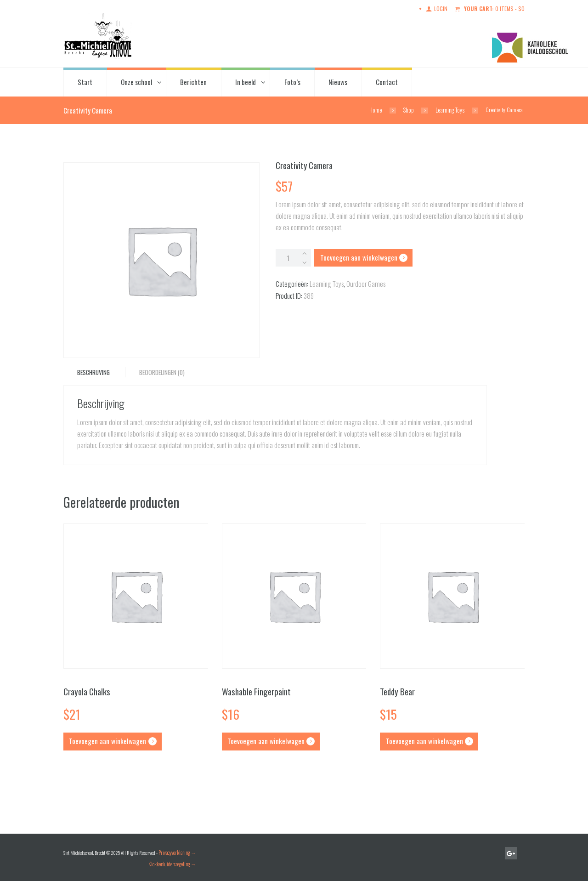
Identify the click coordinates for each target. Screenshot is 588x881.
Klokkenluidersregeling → (172, 863)
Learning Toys (450, 109)
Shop (410, 109)
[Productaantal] (293, 257)
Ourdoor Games (365, 283)
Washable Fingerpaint (255, 691)
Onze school (136, 81)
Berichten (193, 81)
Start (85, 81)
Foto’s (292, 81)
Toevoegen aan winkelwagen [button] (107, 740)
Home (377, 109)
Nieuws (338, 81)
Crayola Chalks (86, 691)
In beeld (246, 81)
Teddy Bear (397, 691)
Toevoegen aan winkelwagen (357, 257)
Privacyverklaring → (177, 851)
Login (444, 9)
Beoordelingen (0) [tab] (161, 372)
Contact (387, 81)
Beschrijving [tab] (93, 372)
